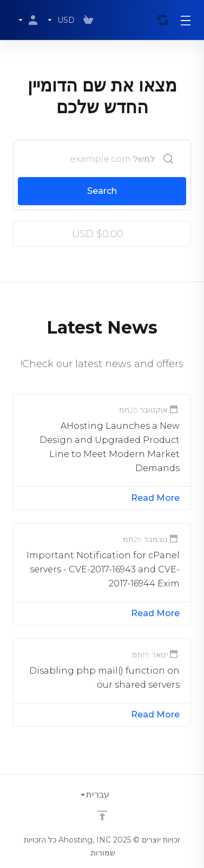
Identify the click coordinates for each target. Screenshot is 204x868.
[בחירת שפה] (102, 795)
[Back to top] (102, 815)
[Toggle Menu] (186, 20)
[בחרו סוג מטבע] (61, 20)
